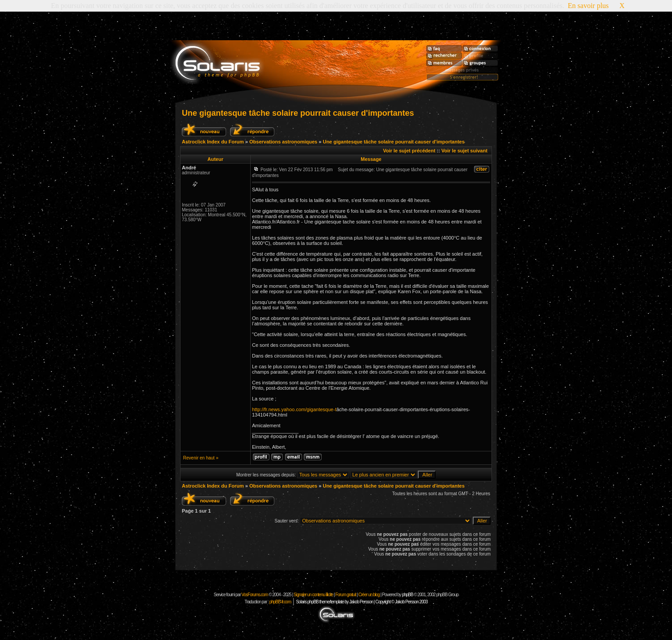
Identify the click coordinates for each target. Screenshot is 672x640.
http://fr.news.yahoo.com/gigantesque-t (294, 409)
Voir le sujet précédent (409, 151)
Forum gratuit (345, 595)
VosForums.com (255, 595)
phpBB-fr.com (280, 602)
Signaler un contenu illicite (313, 595)
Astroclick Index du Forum (213, 142)
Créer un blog (369, 595)
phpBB (407, 595)
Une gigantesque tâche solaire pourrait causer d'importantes (298, 113)
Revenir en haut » (201, 458)
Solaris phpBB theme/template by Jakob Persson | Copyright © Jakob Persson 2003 (361, 602)
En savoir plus (588, 6)
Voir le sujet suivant (464, 151)
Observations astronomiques (283, 142)
